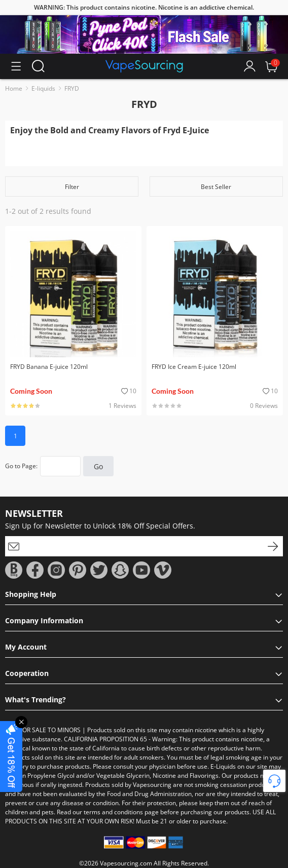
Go (98, 466)
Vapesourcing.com (126, 863)
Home (14, 88)
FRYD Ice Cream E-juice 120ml (194, 367)
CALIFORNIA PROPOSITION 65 (105, 739)
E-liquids (43, 88)
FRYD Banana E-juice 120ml (49, 367)
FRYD (72, 88)
